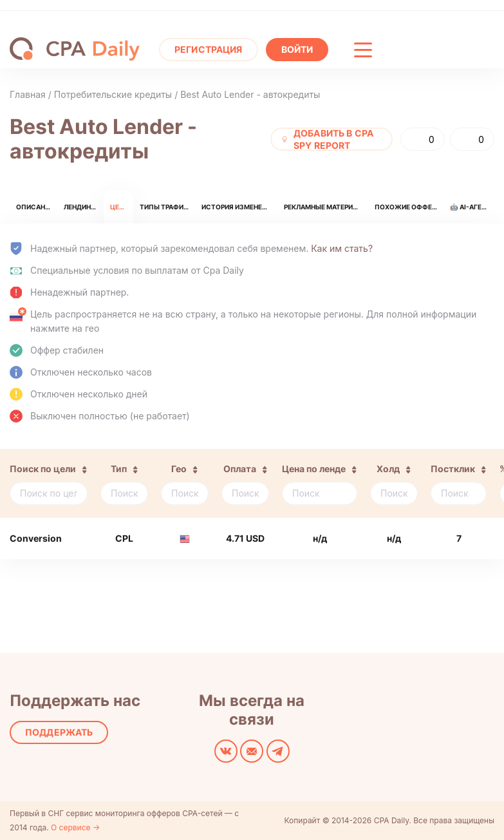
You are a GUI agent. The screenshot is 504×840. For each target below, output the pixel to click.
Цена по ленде (314, 469)
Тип (119, 469)
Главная (28, 94)
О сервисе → (75, 827)
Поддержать (59, 732)
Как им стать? (342, 248)
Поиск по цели (43, 469)
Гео (179, 469)
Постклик (453, 469)
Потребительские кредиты (113, 94)
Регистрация (209, 49)
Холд (388, 469)
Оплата (240, 469)
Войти (297, 49)
